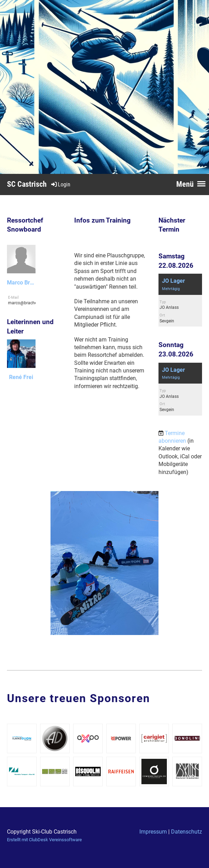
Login (60, 184)
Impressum (153, 832)
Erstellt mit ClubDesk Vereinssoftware (44, 840)
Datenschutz (187, 832)
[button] (180, 300)
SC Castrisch (27, 184)
